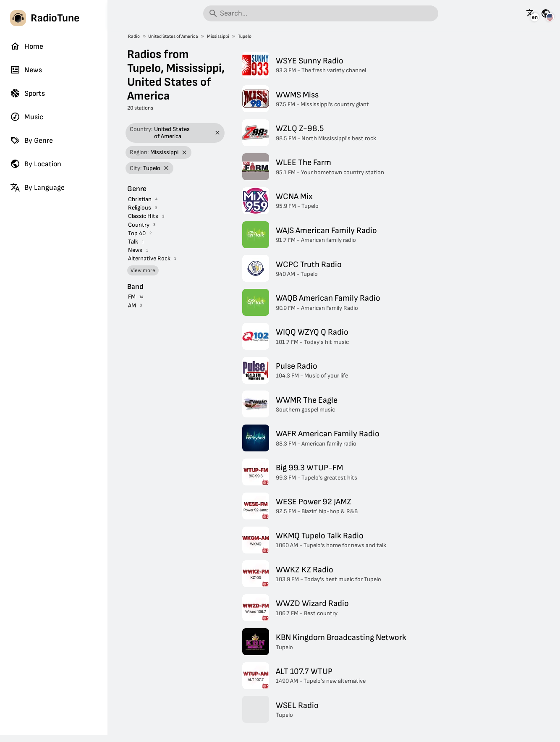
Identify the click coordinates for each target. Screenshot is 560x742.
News (26, 70)
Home (27, 46)
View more (143, 270)
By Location (36, 164)
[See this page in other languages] (531, 13)
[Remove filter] (218, 133)
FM (132, 297)
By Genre (31, 140)
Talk (133, 242)
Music (27, 117)
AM (132, 305)
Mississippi (218, 36)
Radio (134, 36)
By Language (37, 187)
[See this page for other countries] (546, 13)
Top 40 (137, 233)
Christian (140, 199)
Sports (27, 93)
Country (139, 225)
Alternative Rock (149, 258)
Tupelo (245, 36)
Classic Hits (143, 216)
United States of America (173, 36)
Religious (140, 208)
